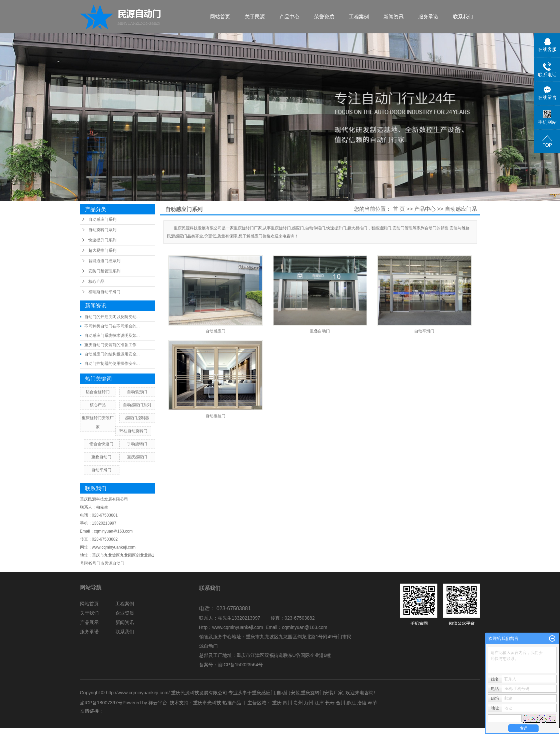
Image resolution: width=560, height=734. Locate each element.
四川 (288, 703)
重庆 (277, 703)
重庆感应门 (137, 457)
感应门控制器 (137, 418)
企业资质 (125, 613)
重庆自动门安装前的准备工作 (110, 345)
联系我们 (463, 17)
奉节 (373, 703)
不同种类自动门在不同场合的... (112, 326)
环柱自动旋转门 (133, 431)
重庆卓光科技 (207, 703)
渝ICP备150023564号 (240, 665)
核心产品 (96, 281)
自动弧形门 (137, 392)
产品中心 (290, 17)
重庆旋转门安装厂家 (322, 693)
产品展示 (89, 622)
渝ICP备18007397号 (101, 703)
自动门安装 (288, 693)
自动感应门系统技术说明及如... (112, 335)
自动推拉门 (215, 416)
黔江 (351, 703)
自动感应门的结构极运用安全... (112, 354)
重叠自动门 (101, 457)
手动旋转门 (137, 444)
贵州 (298, 703)
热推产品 (232, 703)
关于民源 (255, 17)
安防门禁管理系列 (104, 271)
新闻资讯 (394, 17)
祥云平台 (158, 703)
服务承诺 (428, 17)
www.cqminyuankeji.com (238, 627)
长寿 (330, 703)
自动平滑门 (101, 470)
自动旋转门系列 (102, 230)
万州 (309, 703)
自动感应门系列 (102, 219)
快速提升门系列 (102, 240)
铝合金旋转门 (98, 392)
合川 (341, 703)
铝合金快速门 (101, 444)
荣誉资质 (324, 17)
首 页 (399, 209)
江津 (319, 703)
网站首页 (220, 17)
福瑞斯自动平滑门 (104, 292)
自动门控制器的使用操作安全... (112, 363)
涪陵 (362, 703)
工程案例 (359, 17)
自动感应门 (215, 331)
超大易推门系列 (102, 250)
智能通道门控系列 (104, 261)
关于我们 (89, 613)
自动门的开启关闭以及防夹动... (112, 317)
